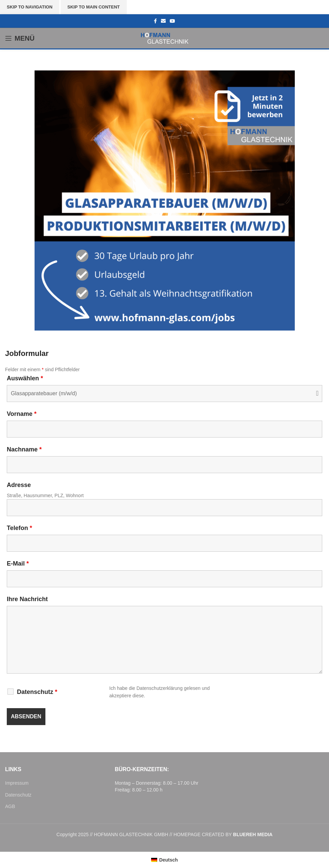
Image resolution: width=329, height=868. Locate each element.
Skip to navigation (30, 7)
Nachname (24, 449)
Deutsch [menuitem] (169, 860)
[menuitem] (164, 860)
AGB (10, 806)
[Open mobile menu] (20, 38)
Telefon (19, 528)
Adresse (19, 485)
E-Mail (18, 564)
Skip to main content (94, 7)
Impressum (17, 783)
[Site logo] (165, 38)
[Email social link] (163, 21)
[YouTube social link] (172, 21)
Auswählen (25, 378)
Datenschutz (37, 692)
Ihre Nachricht (27, 599)
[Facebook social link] (155, 21)
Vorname (22, 414)
